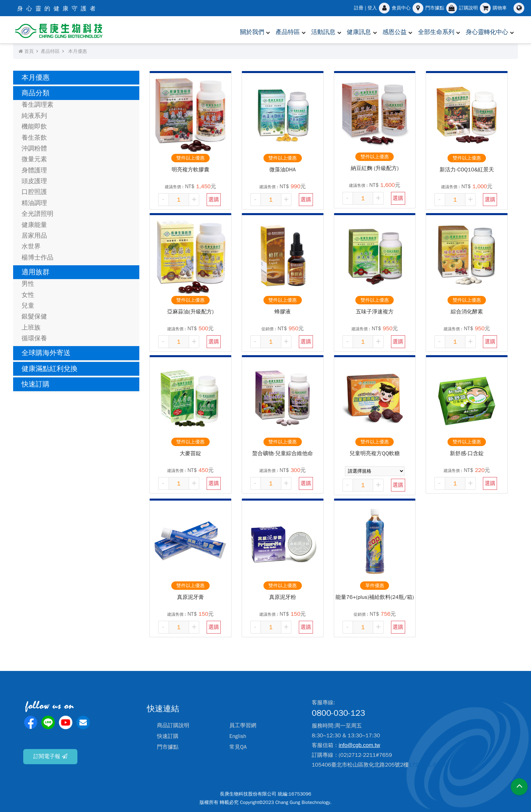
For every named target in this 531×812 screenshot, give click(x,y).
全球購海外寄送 (46, 353)
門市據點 (168, 747)
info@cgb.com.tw (360, 745)
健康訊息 (359, 32)
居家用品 (34, 236)
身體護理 (34, 170)
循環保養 (34, 338)
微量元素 (34, 159)
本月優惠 (77, 51)
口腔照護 (34, 192)
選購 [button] (214, 200)
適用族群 (36, 272)
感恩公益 (394, 32)
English (238, 736)
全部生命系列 (436, 32)
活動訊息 (323, 32)
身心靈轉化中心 (487, 32)
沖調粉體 (34, 148)
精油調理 (34, 203)
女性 (28, 295)
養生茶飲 (34, 138)
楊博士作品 (38, 258)
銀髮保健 (34, 316)
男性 (28, 284)
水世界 (31, 246)
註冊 (359, 8)
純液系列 (34, 116)
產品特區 (288, 32)
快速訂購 (36, 384)
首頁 (26, 51)
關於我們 (252, 32)
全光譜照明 (38, 214)
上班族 (31, 328)
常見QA (238, 747)
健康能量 (34, 225)
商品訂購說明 (173, 725)
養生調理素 (38, 105)
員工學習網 (243, 725)
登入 (372, 8)
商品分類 (36, 93)
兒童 (28, 306)
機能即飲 (34, 127)
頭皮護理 (34, 181)
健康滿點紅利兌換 (49, 369)
